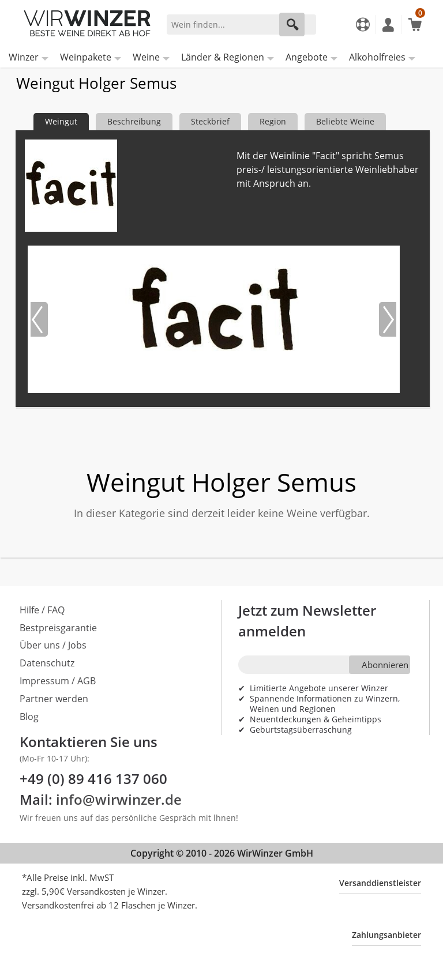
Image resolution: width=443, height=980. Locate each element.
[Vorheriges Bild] (39, 319)
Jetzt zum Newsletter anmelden (307, 621)
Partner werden (54, 699)
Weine (146, 57)
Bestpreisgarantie (58, 628)
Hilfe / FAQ (42, 610)
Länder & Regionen (223, 57)
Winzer (24, 57)
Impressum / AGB (58, 681)
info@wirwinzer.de (119, 799)
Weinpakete (86, 57)
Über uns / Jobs (53, 645)
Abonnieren (385, 665)
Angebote (307, 57)
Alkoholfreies (377, 57)
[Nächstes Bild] (388, 319)
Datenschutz (47, 663)
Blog (29, 717)
